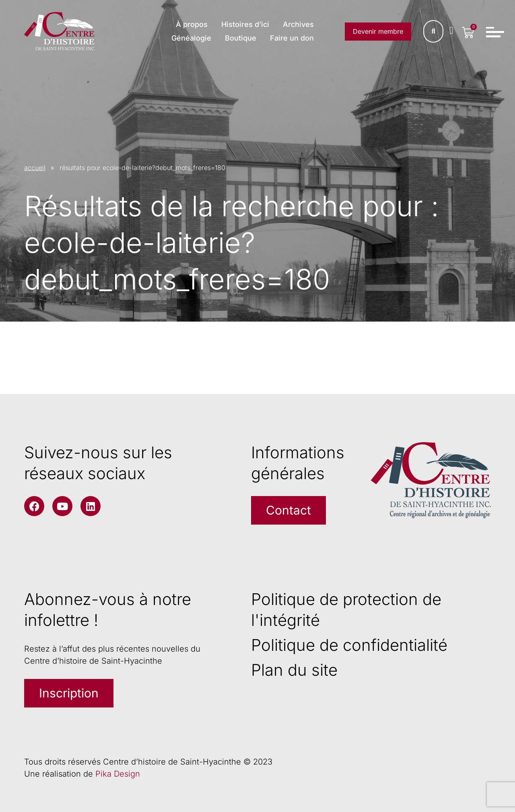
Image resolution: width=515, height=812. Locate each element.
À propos (192, 24)
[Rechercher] (433, 31)
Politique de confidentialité (349, 645)
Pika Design (118, 774)
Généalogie (191, 38)
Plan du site (294, 670)
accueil (35, 168)
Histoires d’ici (245, 24)
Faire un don (292, 38)
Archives (298, 24)
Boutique (241, 38)
